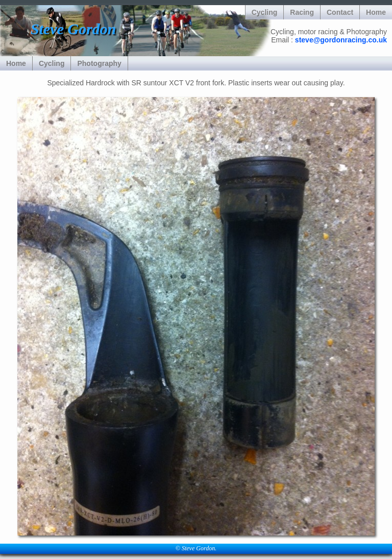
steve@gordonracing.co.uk (341, 40)
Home (376, 12)
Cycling (265, 12)
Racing (302, 12)
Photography (99, 63)
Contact (340, 12)
